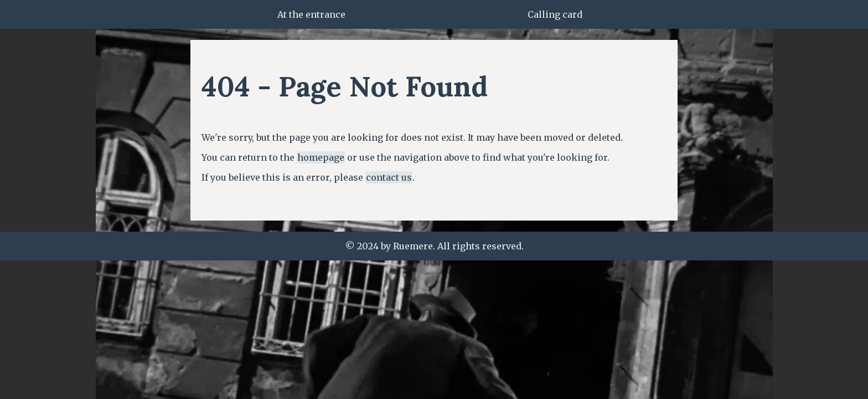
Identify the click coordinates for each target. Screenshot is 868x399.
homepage (321, 157)
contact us (389, 177)
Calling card (555, 14)
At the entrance (311, 14)
